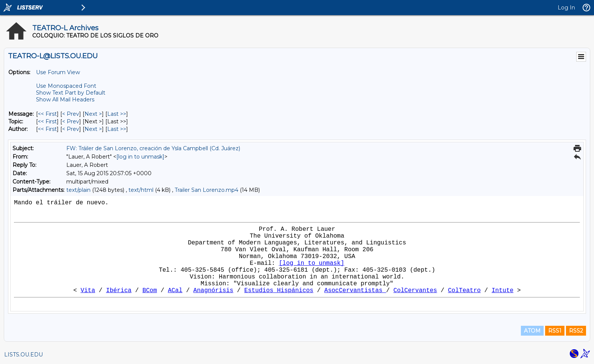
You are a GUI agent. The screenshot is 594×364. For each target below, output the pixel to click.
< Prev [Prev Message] (71, 114)
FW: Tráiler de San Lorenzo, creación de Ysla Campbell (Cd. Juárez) (153, 148)
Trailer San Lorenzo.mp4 (206, 190)
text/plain (78, 190)
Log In (566, 8)
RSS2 (576, 331)
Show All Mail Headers (65, 100)
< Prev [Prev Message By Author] (71, 129)
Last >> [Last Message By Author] (117, 129)
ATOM (532, 331)
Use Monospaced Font (66, 86)
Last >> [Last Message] (117, 114)
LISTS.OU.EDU (23, 355)
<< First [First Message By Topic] (47, 121)
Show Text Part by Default (71, 93)
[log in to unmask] (140, 157)
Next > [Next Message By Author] (93, 129)
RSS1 (555, 331)
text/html (141, 190)
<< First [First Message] (47, 114)
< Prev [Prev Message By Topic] (71, 121)
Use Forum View (58, 72)
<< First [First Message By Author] (47, 129)
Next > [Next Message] (93, 114)
